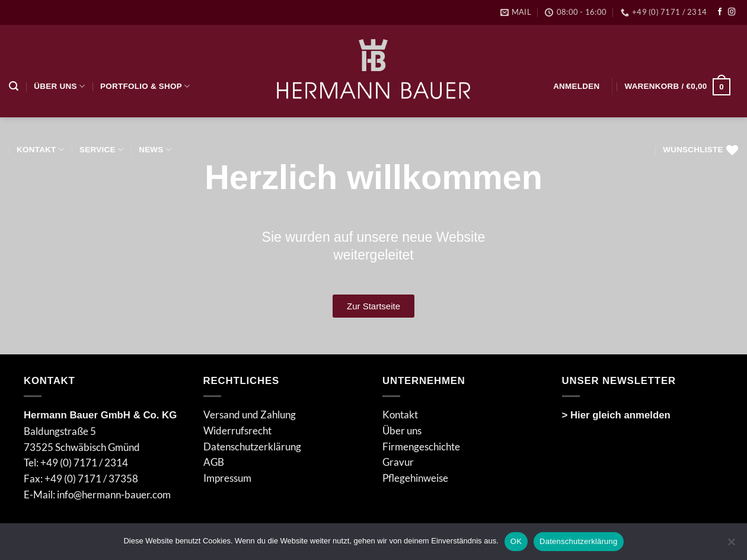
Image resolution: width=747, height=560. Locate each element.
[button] (576, 86)
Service (101, 150)
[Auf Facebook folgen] (720, 12)
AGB (214, 462)
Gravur (398, 462)
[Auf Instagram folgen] (732, 12)
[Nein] (731, 545)
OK (516, 541)
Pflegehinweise (415, 478)
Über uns (59, 86)
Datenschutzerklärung (252, 447)
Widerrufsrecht (237, 431)
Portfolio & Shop (145, 86)
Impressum (227, 478)
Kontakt (40, 150)
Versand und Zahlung (250, 415)
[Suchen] (14, 86)
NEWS (155, 150)
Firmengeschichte (421, 447)
